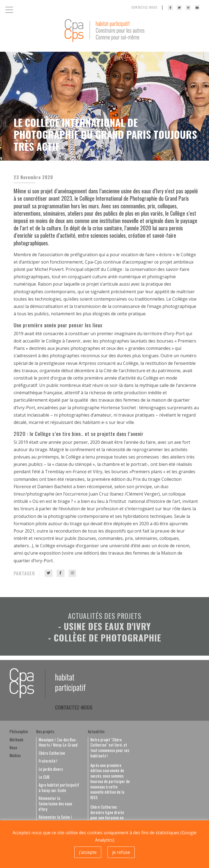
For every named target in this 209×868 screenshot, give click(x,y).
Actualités (96, 732)
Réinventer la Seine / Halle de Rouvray (56, 820)
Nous (13, 748)
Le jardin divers (51, 769)
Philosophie (19, 732)
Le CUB (44, 777)
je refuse (121, 852)
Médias (15, 756)
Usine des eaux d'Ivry (107, 626)
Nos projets (45, 732)
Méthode (16, 740)
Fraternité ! (48, 761)
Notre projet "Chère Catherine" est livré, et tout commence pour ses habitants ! (110, 748)
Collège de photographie (107, 638)
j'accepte (88, 852)
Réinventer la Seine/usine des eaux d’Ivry (55, 804)
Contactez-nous (144, 7)
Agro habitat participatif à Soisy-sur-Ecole (59, 788)
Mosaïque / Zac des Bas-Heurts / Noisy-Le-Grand (58, 742)
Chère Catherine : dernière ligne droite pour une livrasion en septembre (107, 815)
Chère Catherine (52, 753)
